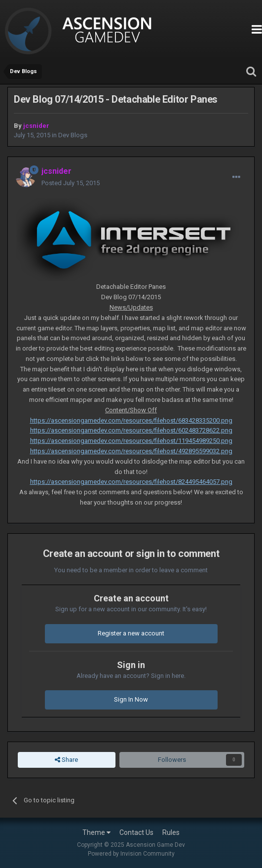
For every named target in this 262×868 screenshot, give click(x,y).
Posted (71, 183)
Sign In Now (131, 699)
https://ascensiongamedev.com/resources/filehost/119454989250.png (131, 441)
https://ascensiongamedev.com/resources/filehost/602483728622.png (131, 430)
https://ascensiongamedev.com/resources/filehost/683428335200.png (131, 420)
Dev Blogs (73, 135)
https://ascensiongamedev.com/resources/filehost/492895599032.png (131, 451)
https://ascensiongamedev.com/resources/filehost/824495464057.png (131, 482)
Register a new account (131, 633)
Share (66, 760)
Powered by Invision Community (131, 854)
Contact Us (136, 832)
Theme (96, 832)
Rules (171, 832)
